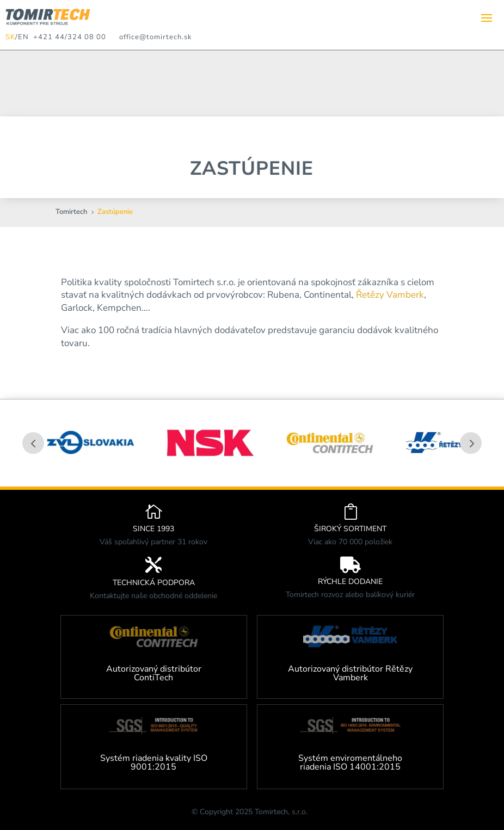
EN (23, 37)
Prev (33, 443)
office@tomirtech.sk (156, 37)
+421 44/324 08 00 (67, 37)
